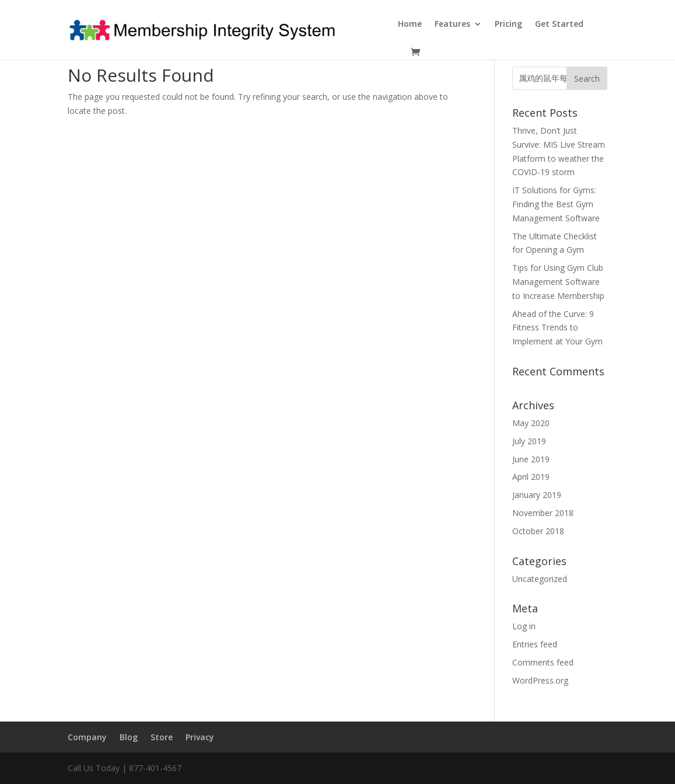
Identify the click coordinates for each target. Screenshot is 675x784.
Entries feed (535, 644)
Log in (524, 626)
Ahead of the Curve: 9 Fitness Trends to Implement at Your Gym (557, 328)
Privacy (200, 737)
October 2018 (538, 531)
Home (410, 25)
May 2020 (531, 423)
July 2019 (529, 441)
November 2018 (543, 513)
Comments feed (543, 662)
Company (87, 737)
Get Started (559, 25)
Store (162, 737)
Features (452, 25)
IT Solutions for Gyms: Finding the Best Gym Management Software (556, 204)
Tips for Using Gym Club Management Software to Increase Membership (558, 282)
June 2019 (531, 459)
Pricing (508, 25)
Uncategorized (540, 579)
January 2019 (537, 495)
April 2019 (531, 477)
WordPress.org (540, 680)
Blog (129, 737)
